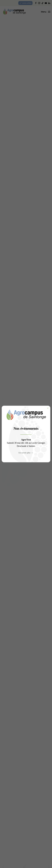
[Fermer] (48, 408)
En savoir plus (25, 453)
